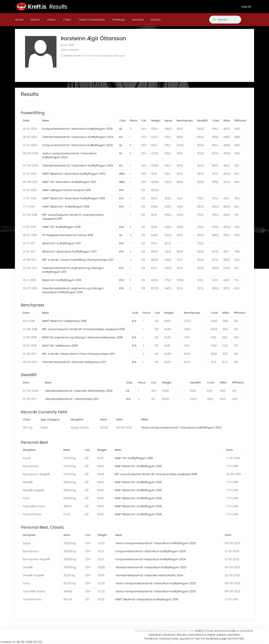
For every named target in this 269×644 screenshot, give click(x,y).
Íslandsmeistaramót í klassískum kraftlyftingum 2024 (78, 141)
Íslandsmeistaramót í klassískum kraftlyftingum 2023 (78, 169)
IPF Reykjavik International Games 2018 (68, 239)
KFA (121, 194)
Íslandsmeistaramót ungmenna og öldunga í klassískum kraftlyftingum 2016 (73, 294)
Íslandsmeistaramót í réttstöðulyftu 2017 (72, 403)
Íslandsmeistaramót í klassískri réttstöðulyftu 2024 (79, 394)
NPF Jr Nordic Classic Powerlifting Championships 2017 (78, 263)
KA (121, 141)
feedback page (216, 639)
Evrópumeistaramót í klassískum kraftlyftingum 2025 (78, 132)
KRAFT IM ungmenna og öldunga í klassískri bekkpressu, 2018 (82, 341)
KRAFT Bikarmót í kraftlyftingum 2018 (66, 210)
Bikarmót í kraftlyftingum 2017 (62, 247)
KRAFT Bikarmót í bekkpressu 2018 (64, 325)
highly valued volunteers (224, 635)
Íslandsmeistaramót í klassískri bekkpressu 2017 (74, 366)
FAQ (241, 639)
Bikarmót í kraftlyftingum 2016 (62, 284)
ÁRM (122, 177)
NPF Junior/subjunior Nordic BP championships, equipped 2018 (83, 333)
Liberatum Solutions (162, 635)
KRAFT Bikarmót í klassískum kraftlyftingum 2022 (74, 177)
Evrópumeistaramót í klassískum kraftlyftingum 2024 (78, 149)
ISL (121, 132)
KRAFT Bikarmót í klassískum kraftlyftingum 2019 (74, 202)
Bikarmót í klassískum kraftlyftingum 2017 (69, 255)
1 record (87, 59)
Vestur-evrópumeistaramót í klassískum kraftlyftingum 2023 (181, 431)
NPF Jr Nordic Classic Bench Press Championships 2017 (78, 358)
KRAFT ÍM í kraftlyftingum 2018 (61, 231)
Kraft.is (200, 631)
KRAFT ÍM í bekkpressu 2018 (60, 349)
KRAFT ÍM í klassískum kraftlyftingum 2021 (69, 186)
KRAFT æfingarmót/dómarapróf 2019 (67, 194)
